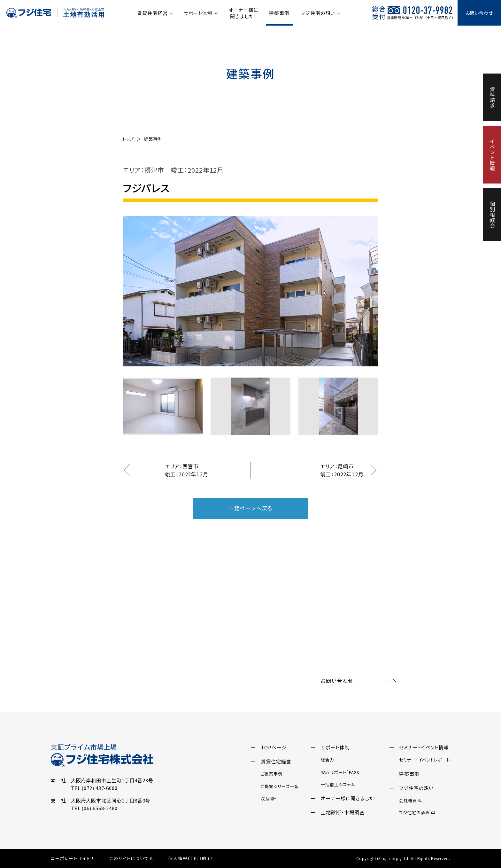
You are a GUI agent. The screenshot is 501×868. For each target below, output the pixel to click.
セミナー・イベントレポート (425, 760)
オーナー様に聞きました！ (243, 13)
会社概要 (411, 800)
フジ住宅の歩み (417, 813)
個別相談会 (492, 215)
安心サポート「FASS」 (341, 772)
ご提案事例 (272, 774)
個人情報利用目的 (190, 858)
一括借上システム (338, 784)
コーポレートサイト (73, 858)
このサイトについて (132, 858)
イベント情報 (492, 155)
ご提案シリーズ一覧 (280, 786)
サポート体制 (198, 13)
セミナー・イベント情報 (424, 747)
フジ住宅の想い (318, 13)
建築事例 (279, 13)
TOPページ (274, 747)
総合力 (328, 760)
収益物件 (270, 798)
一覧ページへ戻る (250, 508)
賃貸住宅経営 (152, 13)
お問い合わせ (479, 13)
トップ (128, 139)
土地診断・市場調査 (343, 812)
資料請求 (492, 97)
